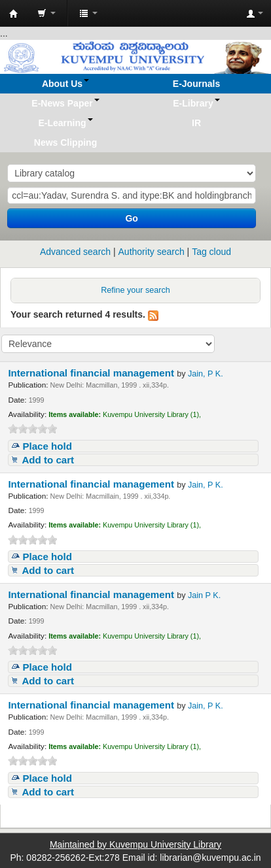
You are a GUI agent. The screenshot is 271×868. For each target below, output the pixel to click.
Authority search (152, 252)
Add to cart (48, 460)
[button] (46, 13)
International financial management (92, 373)
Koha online (14, 14)
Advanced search (75, 252)
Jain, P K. (206, 374)
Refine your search (135, 290)
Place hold (47, 446)
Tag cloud (211, 252)
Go (131, 218)
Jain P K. (204, 595)
